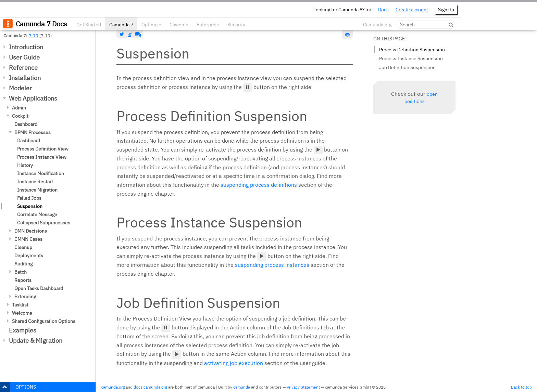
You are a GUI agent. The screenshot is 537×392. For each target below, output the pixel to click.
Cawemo (179, 25)
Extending (25, 297)
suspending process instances (272, 265)
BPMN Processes (33, 132)
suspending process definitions (259, 185)
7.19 (34, 36)
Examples (23, 330)
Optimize (151, 25)
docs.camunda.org (150, 387)
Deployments (29, 256)
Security (236, 25)
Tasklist (20, 305)
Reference (23, 68)
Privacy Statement (303, 387)
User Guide (24, 57)
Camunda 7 (121, 25)
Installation (25, 78)
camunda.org (113, 387)
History (25, 165)
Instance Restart (35, 182)
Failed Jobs (29, 198)
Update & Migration (36, 341)
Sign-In (446, 10)
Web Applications (33, 98)
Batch (21, 272)
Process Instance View (42, 157)
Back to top (521, 387)
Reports (23, 280)
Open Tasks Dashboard (39, 288)
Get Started (89, 25)
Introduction (26, 47)
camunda (242, 387)
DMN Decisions (31, 231)
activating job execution (234, 363)
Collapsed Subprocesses (44, 223)
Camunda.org (377, 25)
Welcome (22, 313)
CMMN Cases (28, 239)
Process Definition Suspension (412, 50)
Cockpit (20, 116)
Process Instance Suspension (411, 58)
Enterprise (208, 25)
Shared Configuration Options (44, 321)
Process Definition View (43, 149)
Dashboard (26, 124)
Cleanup (23, 247)
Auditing (23, 264)
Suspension (30, 206)
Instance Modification (41, 173)
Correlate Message (37, 214)
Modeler (20, 88)
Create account (412, 10)
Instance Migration (37, 190)
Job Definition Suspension (407, 67)
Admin (19, 108)
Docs (383, 10)
